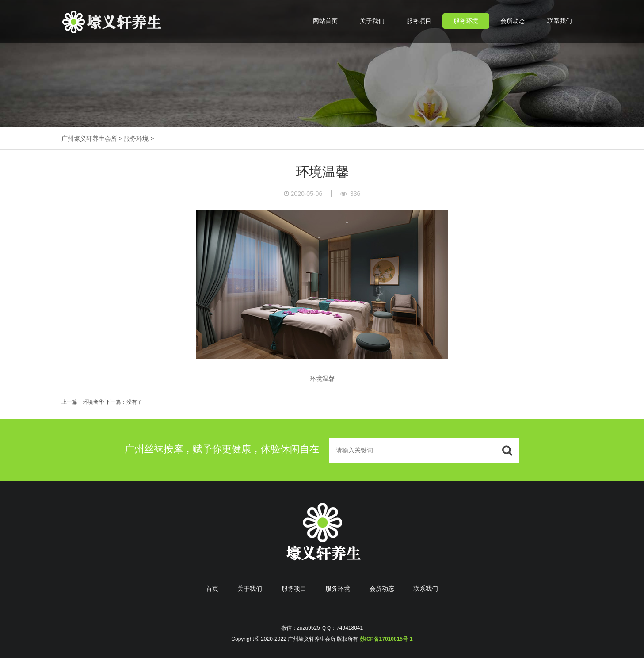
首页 (212, 589)
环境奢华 (93, 402)
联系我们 (560, 21)
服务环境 (466, 21)
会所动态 (513, 21)
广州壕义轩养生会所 (89, 138)
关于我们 (372, 21)
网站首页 (325, 21)
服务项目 (419, 21)
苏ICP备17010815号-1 (386, 639)
